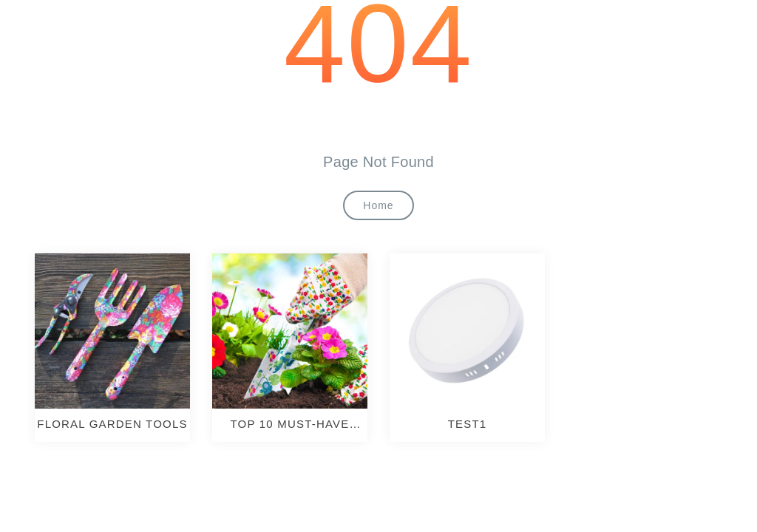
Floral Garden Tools (112, 424)
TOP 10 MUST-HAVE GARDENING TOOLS (289, 424)
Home (378, 205)
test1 (468, 424)
